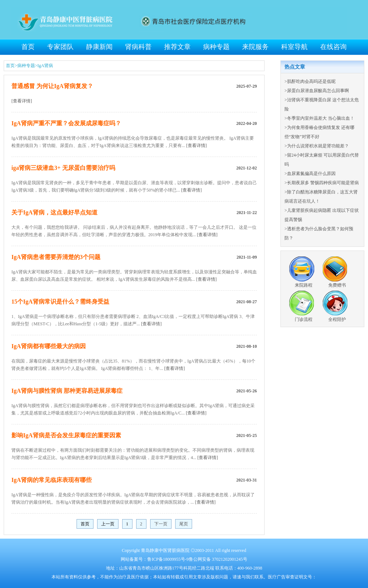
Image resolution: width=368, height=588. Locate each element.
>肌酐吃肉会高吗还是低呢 (310, 81)
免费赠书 (337, 285)
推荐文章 (177, 47)
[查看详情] (22, 101)
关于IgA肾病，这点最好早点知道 (54, 212)
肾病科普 (138, 47)
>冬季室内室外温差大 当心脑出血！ (319, 118)
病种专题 (216, 47)
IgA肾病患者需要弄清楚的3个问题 (56, 257)
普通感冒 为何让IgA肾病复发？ (52, 86)
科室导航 (294, 47)
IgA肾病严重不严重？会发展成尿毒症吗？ (66, 123)
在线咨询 (333, 47)
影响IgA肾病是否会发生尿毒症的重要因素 (66, 435)
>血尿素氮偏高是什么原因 (310, 174)
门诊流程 (304, 319)
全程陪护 (337, 319)
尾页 (184, 524)
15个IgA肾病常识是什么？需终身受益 (60, 302)
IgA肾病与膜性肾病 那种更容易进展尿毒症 (67, 391)
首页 (28, 47)
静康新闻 (99, 47)
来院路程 (304, 285)
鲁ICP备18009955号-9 (168, 559)
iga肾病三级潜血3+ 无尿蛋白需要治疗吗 (63, 168)
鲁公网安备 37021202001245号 (218, 559)
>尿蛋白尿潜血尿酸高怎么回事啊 (317, 91)
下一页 (161, 524)
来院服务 (255, 47)
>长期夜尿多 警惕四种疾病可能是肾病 (322, 183)
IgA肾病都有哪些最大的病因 (49, 346)
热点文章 (295, 67)
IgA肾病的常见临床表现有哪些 (52, 480)
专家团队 (60, 47)
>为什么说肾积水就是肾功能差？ (317, 146)
